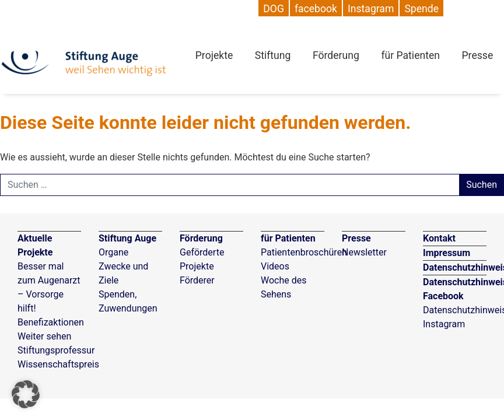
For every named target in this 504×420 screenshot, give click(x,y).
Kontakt (439, 238)
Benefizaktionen (51, 322)
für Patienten (410, 55)
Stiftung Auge (127, 238)
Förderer (197, 280)
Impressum (447, 253)
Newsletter (364, 252)
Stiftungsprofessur (56, 350)
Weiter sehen (44, 336)
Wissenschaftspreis (58, 364)
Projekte (214, 55)
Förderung (336, 55)
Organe (113, 252)
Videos (275, 266)
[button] (26, 394)
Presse (478, 55)
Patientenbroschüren (304, 252)
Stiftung (273, 55)
